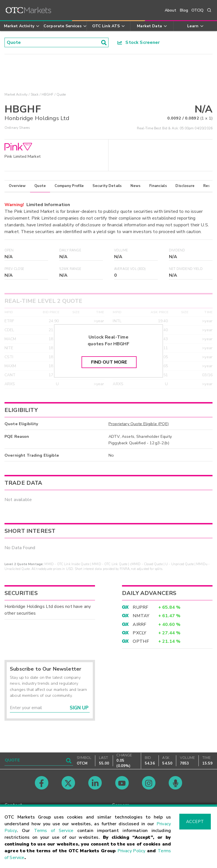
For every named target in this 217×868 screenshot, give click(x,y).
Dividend (177, 250)
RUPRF (140, 607)
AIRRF (139, 624)
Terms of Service (54, 831)
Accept (195, 822)
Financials (158, 186)
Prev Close (14, 269)
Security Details (107, 186)
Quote (40, 186)
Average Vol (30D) (130, 269)
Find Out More (109, 362)
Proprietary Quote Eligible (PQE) (139, 424)
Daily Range (70, 250)
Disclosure (185, 186)
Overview (17, 186)
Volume (121, 250)
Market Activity (16, 94)
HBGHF (48, 94)
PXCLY (139, 633)
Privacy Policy (132, 851)
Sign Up (79, 708)
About (171, 10)
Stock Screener (139, 42)
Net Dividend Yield (186, 269)
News (136, 186)
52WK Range (70, 269)
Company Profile (69, 186)
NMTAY (141, 616)
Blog (184, 10)
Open (9, 250)
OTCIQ (197, 10)
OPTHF (141, 641)
